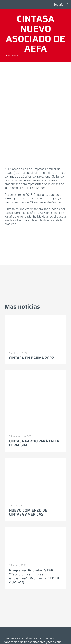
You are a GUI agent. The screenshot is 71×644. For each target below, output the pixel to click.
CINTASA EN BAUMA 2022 (32, 358)
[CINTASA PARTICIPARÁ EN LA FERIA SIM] (35, 401)
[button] (58, 5)
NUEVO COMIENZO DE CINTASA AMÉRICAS (28, 512)
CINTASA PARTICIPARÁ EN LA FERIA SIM (34, 443)
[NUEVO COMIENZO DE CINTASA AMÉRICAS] (35, 479)
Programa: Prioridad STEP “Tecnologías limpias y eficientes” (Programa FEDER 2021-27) (34, 576)
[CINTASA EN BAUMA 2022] (35, 332)
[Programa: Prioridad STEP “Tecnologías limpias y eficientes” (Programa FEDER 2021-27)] (35, 544)
